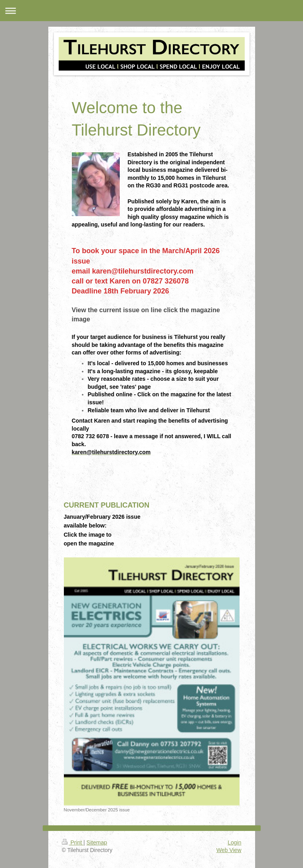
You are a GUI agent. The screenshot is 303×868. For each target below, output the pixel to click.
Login (234, 842)
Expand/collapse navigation (151, 11)
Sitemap (97, 842)
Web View (229, 850)
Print (73, 842)
